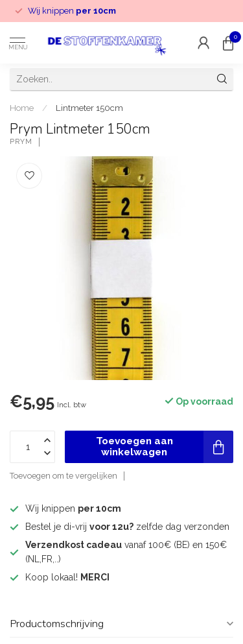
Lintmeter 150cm (89, 108)
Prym (21, 142)
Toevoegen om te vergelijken (64, 476)
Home (22, 108)
